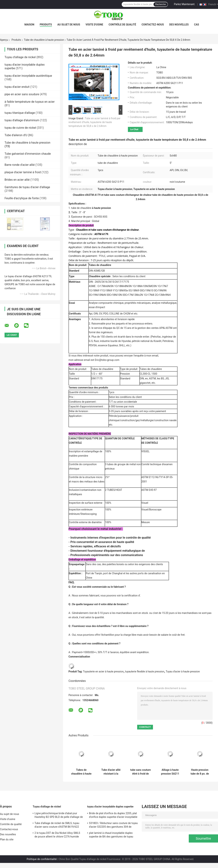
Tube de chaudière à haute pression (44, 40)
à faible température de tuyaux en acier (30, 102)
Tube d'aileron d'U (16, 135)
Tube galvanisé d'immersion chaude (28, 154)
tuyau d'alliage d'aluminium (22, 120)
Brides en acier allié (17, 180)
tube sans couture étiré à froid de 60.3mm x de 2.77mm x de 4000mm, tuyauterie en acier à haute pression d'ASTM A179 (141, 772)
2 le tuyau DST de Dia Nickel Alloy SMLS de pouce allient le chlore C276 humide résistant (57, 835)
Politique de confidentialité (42, 859)
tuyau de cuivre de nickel (20, 128)
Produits (46, 25)
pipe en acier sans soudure (22, 94)
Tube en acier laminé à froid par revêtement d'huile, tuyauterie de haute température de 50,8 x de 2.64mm (94, 122)
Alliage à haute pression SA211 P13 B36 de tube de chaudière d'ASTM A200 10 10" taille (170, 772)
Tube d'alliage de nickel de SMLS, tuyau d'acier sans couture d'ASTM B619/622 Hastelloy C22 (57, 825)
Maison (29, 25)
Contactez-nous (153, 25)
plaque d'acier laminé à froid (23, 172)
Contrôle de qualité (122, 25)
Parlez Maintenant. (185, 4)
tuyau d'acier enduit (17, 87)
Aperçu (4, 40)
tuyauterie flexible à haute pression (145, 671)
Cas (196, 25)
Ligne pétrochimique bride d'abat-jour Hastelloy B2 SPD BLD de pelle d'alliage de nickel (59, 816)
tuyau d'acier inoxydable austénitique (28, 76)
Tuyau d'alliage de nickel (20, 57)
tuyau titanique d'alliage (20, 113)
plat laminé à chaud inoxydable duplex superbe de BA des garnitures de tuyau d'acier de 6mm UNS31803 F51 (111, 835)
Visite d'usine (94, 25)
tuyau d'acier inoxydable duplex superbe (110, 807)
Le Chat (134, 129)
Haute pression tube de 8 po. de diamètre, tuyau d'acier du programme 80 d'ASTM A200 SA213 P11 (200, 772)
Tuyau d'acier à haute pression (183, 671)
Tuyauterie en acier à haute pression (103, 671)
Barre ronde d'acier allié (20, 165)
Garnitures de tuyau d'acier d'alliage (27, 187)
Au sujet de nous (69, 25)
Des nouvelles (179, 25)
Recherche (161, 4)
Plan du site (7, 839)
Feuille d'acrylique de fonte (22, 198)
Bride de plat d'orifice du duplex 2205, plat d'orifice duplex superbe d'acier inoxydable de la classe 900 (113, 816)
